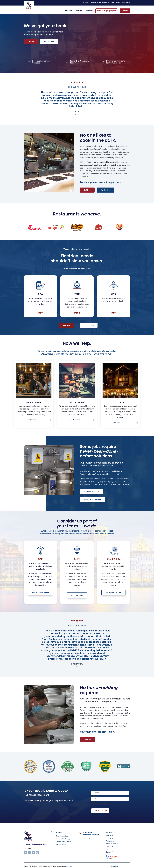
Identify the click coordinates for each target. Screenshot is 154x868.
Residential (79, 11)
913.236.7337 (65, 836)
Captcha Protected (99, 804)
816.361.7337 (66, 839)
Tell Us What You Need (93, 499)
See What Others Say (114, 592)
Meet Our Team (77, 595)
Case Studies (110, 847)
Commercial (89, 11)
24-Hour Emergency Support (106, 11)
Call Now (125, 11)
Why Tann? (69, 11)
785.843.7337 (67, 842)
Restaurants (110, 841)
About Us (109, 833)
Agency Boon (69, 866)
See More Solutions (91, 491)
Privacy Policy (115, 866)
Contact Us (110, 852)
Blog (107, 849)
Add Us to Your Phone (40, 592)
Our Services (49, 41)
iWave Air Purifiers (112, 844)
